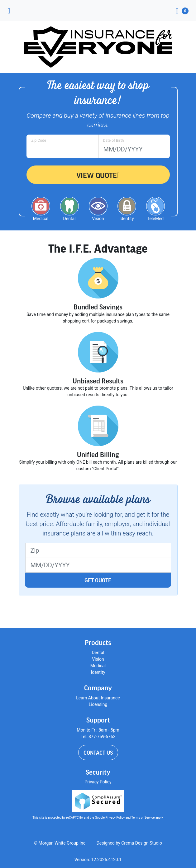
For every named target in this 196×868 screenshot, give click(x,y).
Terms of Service (143, 818)
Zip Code (39, 141)
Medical (98, 666)
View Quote (98, 175)
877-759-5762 (102, 737)
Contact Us (98, 752)
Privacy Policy (98, 782)
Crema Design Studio (142, 843)
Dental (98, 653)
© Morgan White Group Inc (60, 843)
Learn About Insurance (98, 698)
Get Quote (98, 580)
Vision (98, 659)
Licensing (98, 704)
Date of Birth (114, 141)
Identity (98, 672)
